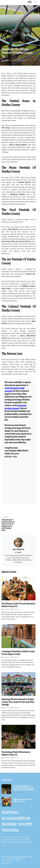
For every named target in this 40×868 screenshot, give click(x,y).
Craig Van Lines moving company (14, 389)
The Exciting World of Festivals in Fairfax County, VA (16, 753)
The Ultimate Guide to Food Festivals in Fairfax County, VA (18, 605)
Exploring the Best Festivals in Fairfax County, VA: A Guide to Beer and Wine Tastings (18, 702)
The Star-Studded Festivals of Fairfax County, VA (23, 800)
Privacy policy (6, 863)
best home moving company (15, 407)
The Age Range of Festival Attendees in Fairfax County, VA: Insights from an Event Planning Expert (23, 788)
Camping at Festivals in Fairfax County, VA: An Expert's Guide (18, 653)
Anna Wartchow (7, 60)
